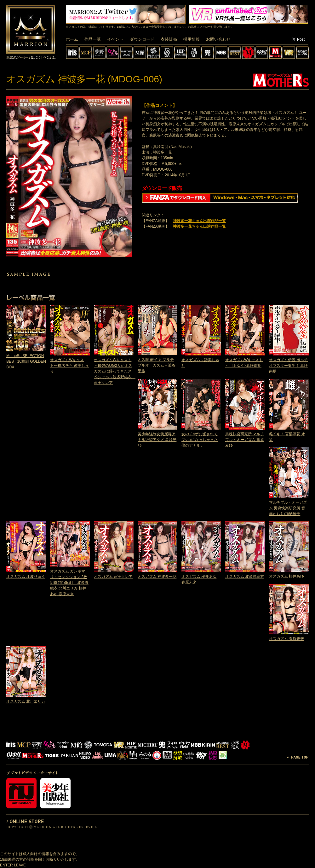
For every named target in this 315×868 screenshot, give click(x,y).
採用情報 (192, 39)
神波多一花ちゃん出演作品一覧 (199, 221)
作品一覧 (93, 39)
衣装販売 (169, 39)
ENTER (6, 865)
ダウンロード (142, 39)
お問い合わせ (218, 39)
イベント (115, 39)
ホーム (72, 39)
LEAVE (20, 865)
